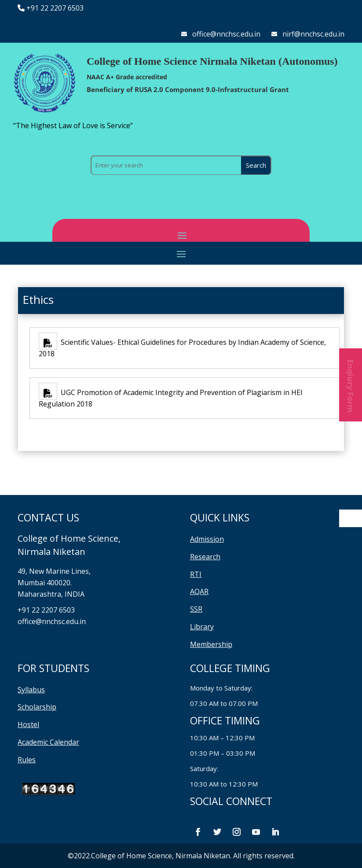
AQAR (199, 591)
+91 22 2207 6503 (55, 8)
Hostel (28, 724)
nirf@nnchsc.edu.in (313, 34)
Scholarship (37, 707)
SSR (196, 609)
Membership (211, 644)
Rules (27, 760)
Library (202, 627)
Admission (207, 539)
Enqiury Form (351, 385)
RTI (196, 574)
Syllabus (31, 690)
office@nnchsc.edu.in (226, 34)
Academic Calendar (48, 742)
